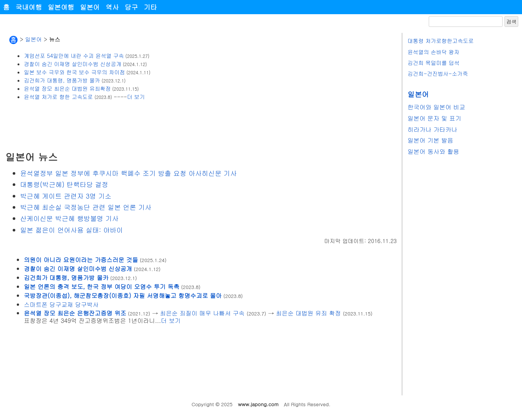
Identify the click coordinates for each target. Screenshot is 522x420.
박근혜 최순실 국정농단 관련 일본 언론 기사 (86, 207)
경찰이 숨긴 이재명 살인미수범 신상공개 (73, 64)
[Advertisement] (141, 125)
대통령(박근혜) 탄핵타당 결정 (64, 184)
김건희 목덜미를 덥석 (433, 63)
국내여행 (29, 7)
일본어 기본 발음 (430, 140)
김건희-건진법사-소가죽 (438, 74)
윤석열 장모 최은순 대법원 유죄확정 (67, 88)
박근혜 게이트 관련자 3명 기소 (66, 196)
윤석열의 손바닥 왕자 (433, 52)
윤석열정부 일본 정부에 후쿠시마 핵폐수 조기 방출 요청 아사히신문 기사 (129, 173)
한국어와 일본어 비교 (436, 107)
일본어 (90, 7)
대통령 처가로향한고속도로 (440, 41)
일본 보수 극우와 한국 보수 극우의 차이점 (74, 72)
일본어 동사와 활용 (433, 151)
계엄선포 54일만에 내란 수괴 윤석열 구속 (74, 56)
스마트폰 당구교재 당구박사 (61, 304)
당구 (131, 7)
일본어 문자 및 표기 (434, 118)
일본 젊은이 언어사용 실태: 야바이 (72, 230)
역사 (112, 7)
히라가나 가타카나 (432, 129)
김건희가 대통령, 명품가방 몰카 (62, 80)
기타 (151, 7)
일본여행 (61, 7)
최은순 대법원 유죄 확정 (309, 313)
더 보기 (136, 97)
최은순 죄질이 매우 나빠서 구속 (202, 313)
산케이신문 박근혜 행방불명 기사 (69, 218)
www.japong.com (258, 404)
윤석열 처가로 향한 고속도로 (58, 97)
